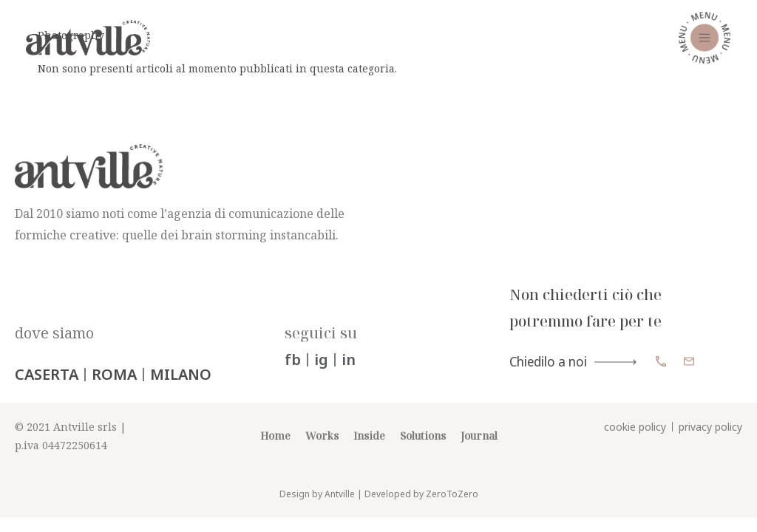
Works (322, 448)
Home (275, 448)
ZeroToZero (452, 507)
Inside (369, 448)
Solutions (423, 448)
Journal (479, 448)
